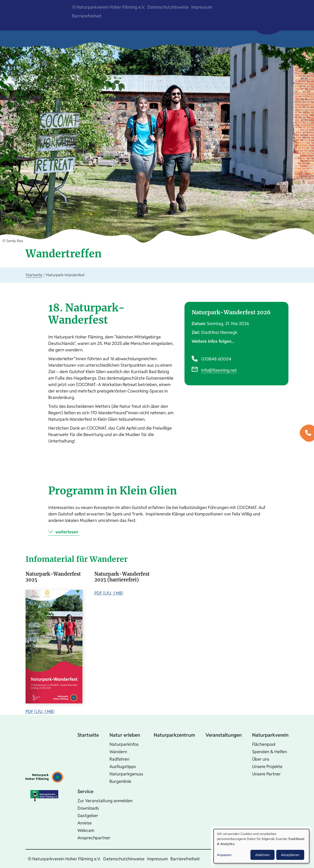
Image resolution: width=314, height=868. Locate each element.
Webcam (86, 830)
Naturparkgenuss (126, 774)
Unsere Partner (266, 774)
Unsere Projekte (267, 766)
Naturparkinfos (124, 744)
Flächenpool (264, 744)
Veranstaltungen (224, 735)
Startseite (34, 275)
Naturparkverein (270, 735)
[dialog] (261, 846)
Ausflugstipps (123, 766)
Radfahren (119, 759)
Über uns (261, 759)
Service (85, 791)
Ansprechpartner (94, 838)
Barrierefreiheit (87, 16)
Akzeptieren (290, 855)
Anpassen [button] (224, 855)
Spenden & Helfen (270, 752)
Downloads (88, 808)
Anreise (85, 823)
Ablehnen (263, 855)
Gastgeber (88, 815)
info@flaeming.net (219, 370)
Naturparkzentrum (174, 735)
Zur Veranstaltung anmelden (105, 801)
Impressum (202, 7)
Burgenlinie (120, 781)
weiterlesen (67, 532)
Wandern (118, 752)
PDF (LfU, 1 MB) (40, 711)
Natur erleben (125, 735)
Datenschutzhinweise (168, 7)
